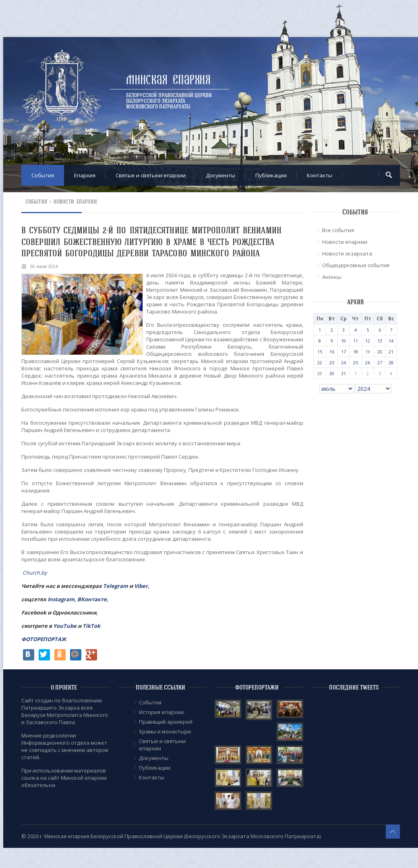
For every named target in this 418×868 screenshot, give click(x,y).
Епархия (85, 175)
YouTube (65, 626)
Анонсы (332, 277)
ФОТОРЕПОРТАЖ (44, 639)
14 (391, 341)
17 (344, 352)
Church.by (35, 573)
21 (391, 352)
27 (380, 362)
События (43, 175)
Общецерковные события (356, 265)
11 (356, 341)
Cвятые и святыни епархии (151, 175)
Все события (338, 230)
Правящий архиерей (166, 722)
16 (332, 352)
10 (344, 341)
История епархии (161, 712)
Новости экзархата (347, 253)
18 (356, 352)
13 (380, 341)
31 (344, 373)
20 (380, 352)
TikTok (91, 626)
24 (344, 362)
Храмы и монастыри (165, 731)
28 (391, 362)
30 (332, 373)
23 (332, 362)
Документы (220, 175)
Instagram (61, 599)
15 (320, 352)
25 (356, 362)
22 (320, 362)
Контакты (320, 175)
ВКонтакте (92, 599)
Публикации (271, 175)
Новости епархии (76, 202)
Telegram (116, 586)
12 (368, 341)
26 (368, 362)
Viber (141, 586)
